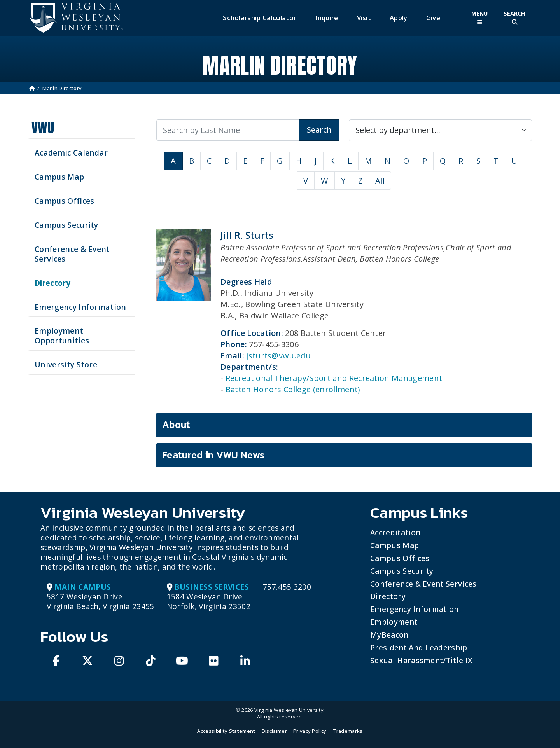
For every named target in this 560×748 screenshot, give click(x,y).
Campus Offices (400, 558)
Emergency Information (415, 609)
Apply (399, 18)
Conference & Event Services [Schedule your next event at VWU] (72, 254)
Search (319, 130)
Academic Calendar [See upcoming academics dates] (71, 153)
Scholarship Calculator (260, 18)
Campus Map (395, 545)
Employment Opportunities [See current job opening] (62, 336)
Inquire (326, 18)
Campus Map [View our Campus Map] (59, 177)
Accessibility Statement (226, 731)
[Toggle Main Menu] (479, 18)
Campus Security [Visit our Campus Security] (66, 225)
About (176, 425)
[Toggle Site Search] (514, 18)
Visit (364, 18)
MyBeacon (389, 635)
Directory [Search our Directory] (52, 283)
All (380, 181)
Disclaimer (274, 731)
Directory (388, 596)
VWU (43, 128)
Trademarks (347, 731)
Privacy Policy (310, 731)
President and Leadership (419, 648)
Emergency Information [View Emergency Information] (80, 307)
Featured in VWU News (213, 455)
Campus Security (402, 571)
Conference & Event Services (423, 584)
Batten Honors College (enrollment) (293, 389)
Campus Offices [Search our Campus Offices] (64, 201)
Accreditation (395, 532)
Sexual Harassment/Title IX (421, 660)
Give (433, 18)
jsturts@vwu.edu (278, 356)
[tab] (344, 425)
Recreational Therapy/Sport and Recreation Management (334, 378)
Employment (394, 622)
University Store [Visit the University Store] (66, 364)
